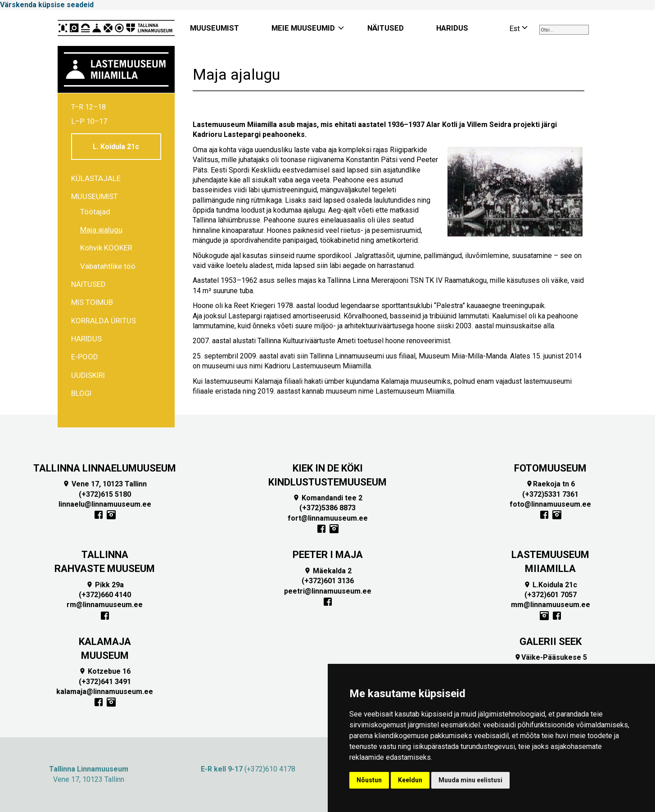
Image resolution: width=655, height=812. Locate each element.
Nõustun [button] (369, 780)
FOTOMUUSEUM (550, 468)
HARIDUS (452, 28)
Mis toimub (92, 302)
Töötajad (95, 212)
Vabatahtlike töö (108, 266)
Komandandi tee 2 (327, 498)
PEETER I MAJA (328, 555)
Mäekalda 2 (328, 571)
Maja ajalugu (101, 230)
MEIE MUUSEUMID (303, 28)
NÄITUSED (386, 28)
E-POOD (85, 357)
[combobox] (564, 30)
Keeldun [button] (410, 780)
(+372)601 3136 (328, 581)
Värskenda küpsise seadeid (47, 5)
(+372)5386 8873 (327, 508)
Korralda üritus (104, 321)
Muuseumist (95, 196)
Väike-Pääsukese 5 (551, 657)
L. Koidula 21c (116, 147)
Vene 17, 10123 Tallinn (105, 484)
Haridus (86, 339)
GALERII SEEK (551, 642)
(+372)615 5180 (105, 494)
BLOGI (81, 393)
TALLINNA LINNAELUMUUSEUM (105, 468)
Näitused (88, 284)
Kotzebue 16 (105, 671)
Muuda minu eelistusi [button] (470, 780)
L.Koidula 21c (550, 585)
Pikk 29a (105, 585)
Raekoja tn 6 (550, 484)
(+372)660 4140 (105, 595)
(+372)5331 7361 (550, 494)
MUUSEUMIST (215, 28)
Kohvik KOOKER (106, 248)
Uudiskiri (88, 375)
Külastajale (96, 178)
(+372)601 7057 (551, 595)
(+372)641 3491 (105, 682)
